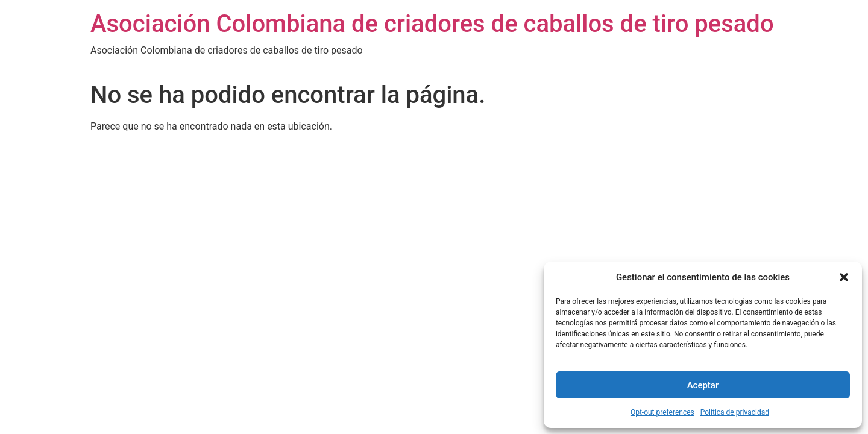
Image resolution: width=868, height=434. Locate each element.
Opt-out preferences (662, 412)
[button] (844, 277)
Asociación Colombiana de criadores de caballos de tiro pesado (432, 24)
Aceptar (703, 385)
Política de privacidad (735, 412)
